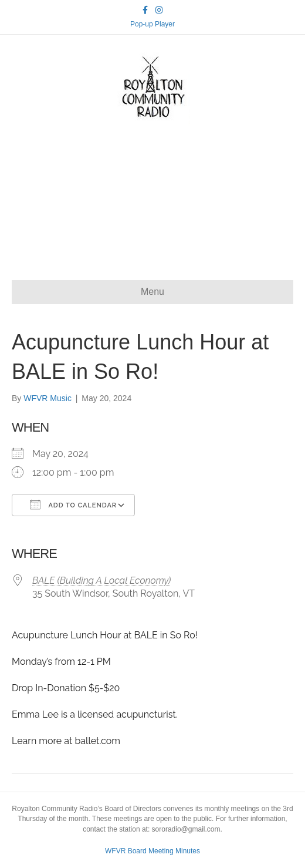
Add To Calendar (73, 504)
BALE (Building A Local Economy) (101, 581)
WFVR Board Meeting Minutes (152, 851)
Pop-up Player (152, 24)
